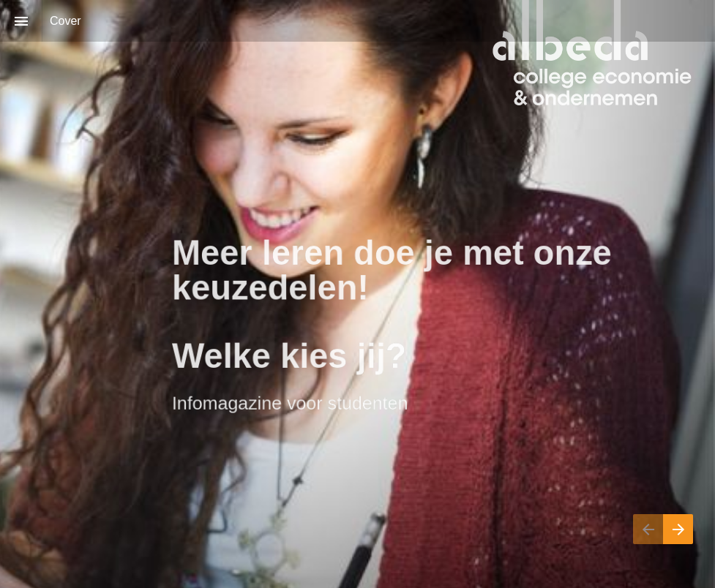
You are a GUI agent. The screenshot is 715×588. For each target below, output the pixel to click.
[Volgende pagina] (678, 529)
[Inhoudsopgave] (21, 21)
